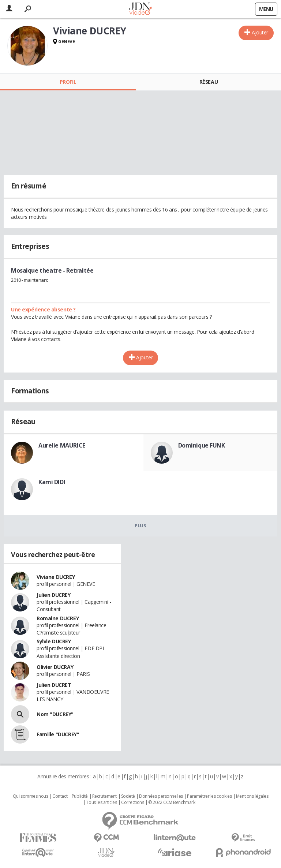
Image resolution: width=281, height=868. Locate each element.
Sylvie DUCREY (54, 641)
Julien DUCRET (54, 685)
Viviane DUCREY (56, 577)
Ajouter (260, 32)
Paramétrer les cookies (209, 796)
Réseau (209, 82)
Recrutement (104, 796)
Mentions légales (252, 796)
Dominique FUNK (202, 445)
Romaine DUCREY (58, 618)
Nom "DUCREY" (55, 714)
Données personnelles (161, 796)
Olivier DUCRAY (55, 667)
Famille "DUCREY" (58, 734)
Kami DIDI (52, 482)
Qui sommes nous (31, 796)
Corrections (132, 802)
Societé (128, 796)
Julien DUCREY (54, 595)
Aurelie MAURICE (62, 445)
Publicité (80, 796)
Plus (140, 525)
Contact (60, 796)
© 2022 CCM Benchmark (172, 802)
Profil (68, 82)
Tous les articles (101, 802)
